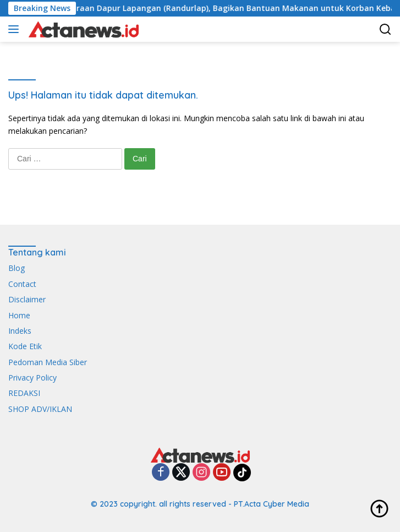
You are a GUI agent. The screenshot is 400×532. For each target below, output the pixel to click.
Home (19, 315)
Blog (17, 268)
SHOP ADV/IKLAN (40, 409)
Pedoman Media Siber (48, 362)
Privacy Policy (32, 378)
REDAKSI (24, 393)
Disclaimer (27, 299)
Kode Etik (25, 346)
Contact (22, 284)
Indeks (20, 331)
